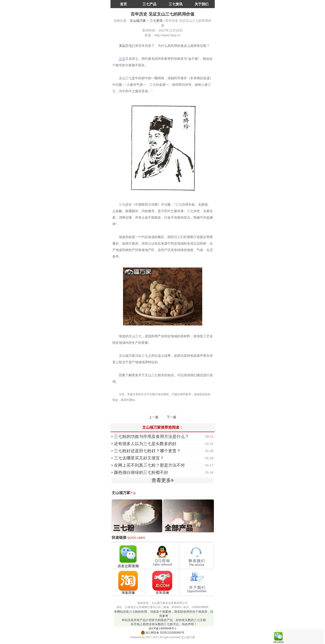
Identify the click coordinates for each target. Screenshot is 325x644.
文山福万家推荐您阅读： (163, 427)
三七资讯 (176, 4)
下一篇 (171, 417)
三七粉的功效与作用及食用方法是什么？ (151, 437)
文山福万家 (138, 21)
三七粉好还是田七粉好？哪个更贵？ (147, 451)
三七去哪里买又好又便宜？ (139, 458)
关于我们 (202, 4)
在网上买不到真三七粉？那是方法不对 (149, 465)
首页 (123, 4)
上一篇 (154, 417)
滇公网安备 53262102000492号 (162, 633)
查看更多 (163, 480)
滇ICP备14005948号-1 (162, 628)
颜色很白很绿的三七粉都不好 (141, 472)
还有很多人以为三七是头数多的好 (145, 444)
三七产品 (149, 4)
